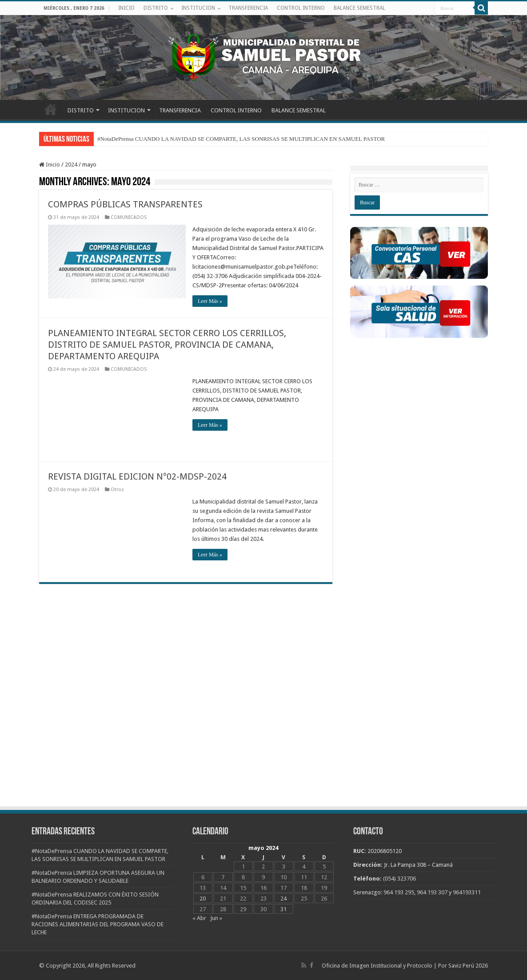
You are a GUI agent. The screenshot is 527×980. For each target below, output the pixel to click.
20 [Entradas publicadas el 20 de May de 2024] (203, 899)
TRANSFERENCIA (248, 8)
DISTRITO (156, 8)
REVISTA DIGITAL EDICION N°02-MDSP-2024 (137, 476)
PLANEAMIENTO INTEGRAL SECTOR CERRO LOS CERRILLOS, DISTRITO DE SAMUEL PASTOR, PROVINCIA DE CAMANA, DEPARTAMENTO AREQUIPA (167, 345)
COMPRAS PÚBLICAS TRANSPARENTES (125, 204)
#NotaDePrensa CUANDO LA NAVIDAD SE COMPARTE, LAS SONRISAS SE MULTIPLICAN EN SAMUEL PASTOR (241, 139)
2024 (71, 165)
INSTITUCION (198, 8)
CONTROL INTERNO (301, 8)
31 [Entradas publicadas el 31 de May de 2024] (283, 909)
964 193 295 (399, 892)
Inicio (50, 165)
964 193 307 (432, 892)
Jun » (216, 918)
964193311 (467, 892)
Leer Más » (210, 301)
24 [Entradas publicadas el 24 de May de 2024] (283, 899)
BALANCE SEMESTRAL (359, 8)
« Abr (199, 918)
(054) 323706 (399, 879)
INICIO (126, 8)
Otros (117, 490)
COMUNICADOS (129, 217)
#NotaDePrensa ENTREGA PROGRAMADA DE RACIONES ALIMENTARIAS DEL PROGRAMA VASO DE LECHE (98, 924)
